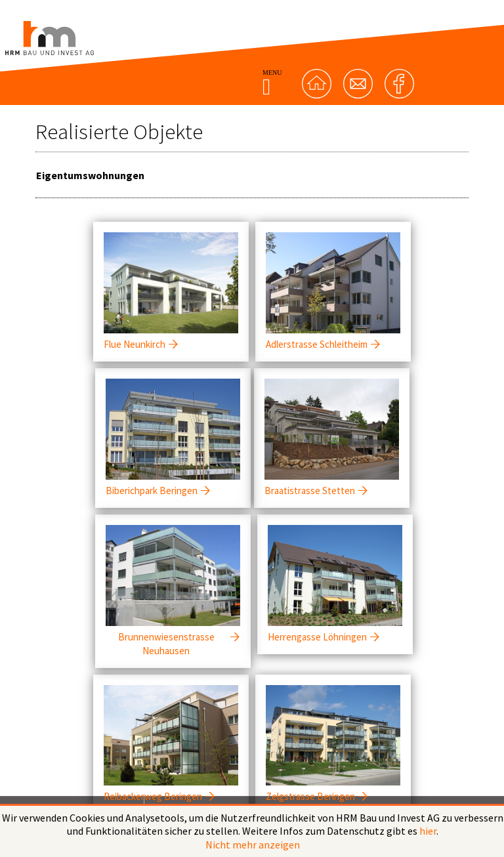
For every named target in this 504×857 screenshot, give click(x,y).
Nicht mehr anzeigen (253, 845)
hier (428, 831)
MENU (272, 83)
